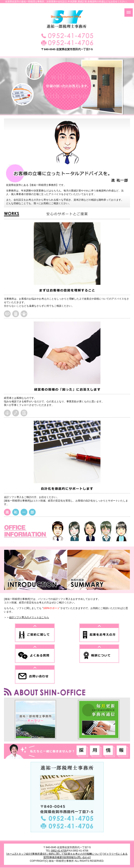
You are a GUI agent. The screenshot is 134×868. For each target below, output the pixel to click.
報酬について (94, 854)
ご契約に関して (55, 854)
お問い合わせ (83, 857)
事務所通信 (39, 854)
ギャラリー (110, 854)
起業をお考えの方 (75, 854)
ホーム (11, 854)
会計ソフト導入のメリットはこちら (29, 617)
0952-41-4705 (59, 851)
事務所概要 (56, 857)
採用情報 (69, 857)
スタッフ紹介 (24, 854)
